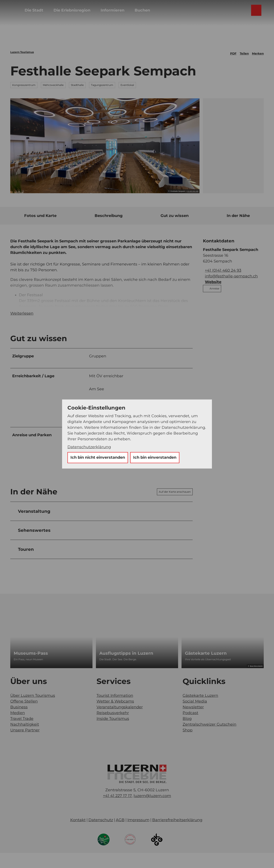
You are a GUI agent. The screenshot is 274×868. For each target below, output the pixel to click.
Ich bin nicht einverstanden (98, 457)
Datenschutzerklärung (89, 447)
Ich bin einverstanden (155, 457)
